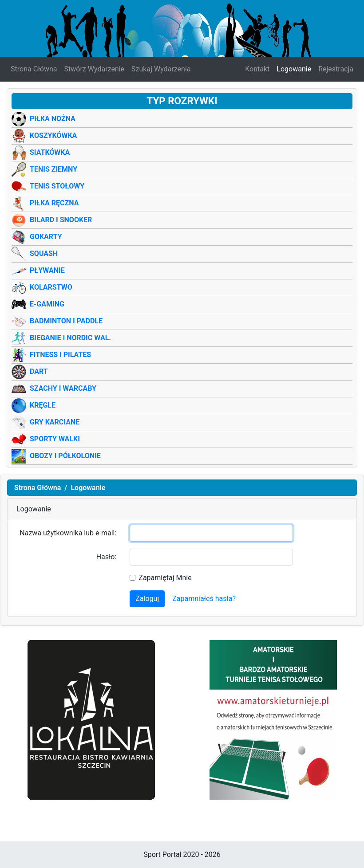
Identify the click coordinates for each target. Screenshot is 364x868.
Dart (39, 371)
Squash (44, 253)
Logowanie (294, 69)
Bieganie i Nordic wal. (70, 338)
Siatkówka (50, 152)
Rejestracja (336, 69)
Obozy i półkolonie (65, 456)
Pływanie (47, 270)
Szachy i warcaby (63, 388)
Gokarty (46, 237)
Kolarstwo (51, 287)
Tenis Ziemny (53, 169)
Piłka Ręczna (54, 203)
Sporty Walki (55, 439)
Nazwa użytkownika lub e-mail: (68, 533)
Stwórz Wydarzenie (95, 69)
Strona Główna (34, 69)
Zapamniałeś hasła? (204, 599)
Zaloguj (147, 599)
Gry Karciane (55, 422)
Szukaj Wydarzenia (161, 69)
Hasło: (107, 557)
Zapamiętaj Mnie (165, 578)
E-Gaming (47, 304)
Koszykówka (53, 136)
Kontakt (257, 69)
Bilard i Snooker (61, 220)
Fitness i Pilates (60, 355)
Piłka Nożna (53, 119)
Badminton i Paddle (66, 321)
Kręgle (43, 405)
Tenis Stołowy (57, 186)
